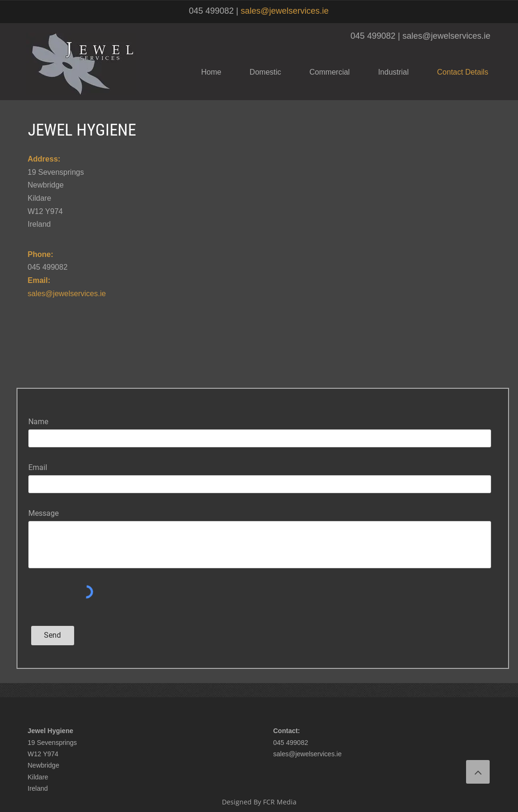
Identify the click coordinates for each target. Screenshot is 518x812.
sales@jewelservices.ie (285, 11)
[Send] (53, 636)
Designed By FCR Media (259, 802)
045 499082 (291, 743)
